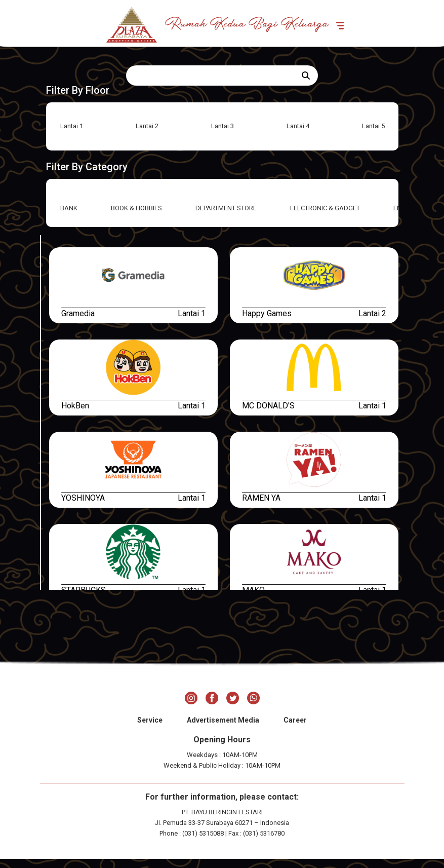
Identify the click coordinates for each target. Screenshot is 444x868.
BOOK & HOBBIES (136, 217)
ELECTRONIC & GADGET (325, 217)
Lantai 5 (373, 135)
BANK (69, 217)
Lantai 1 (72, 135)
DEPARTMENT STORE (226, 217)
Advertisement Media (223, 729)
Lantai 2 (147, 135)
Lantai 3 (223, 135)
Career (295, 729)
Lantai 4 (298, 135)
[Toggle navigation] (374, 28)
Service (150, 729)
